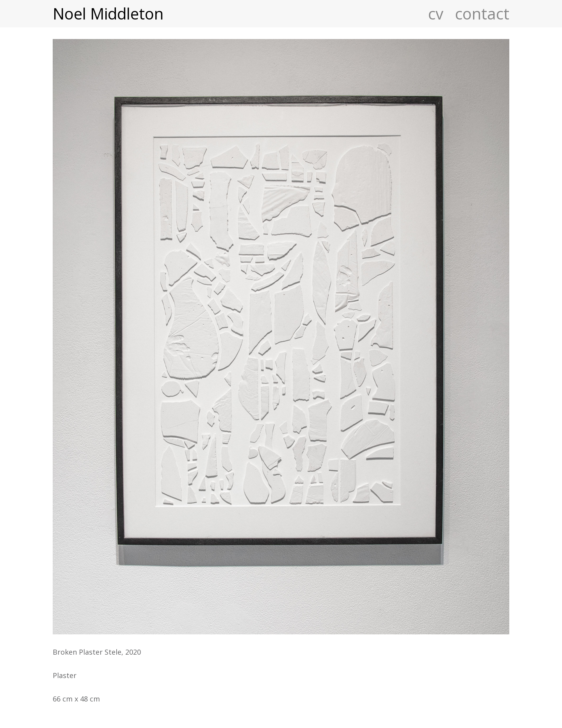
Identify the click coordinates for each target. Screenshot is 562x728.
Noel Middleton (108, 14)
